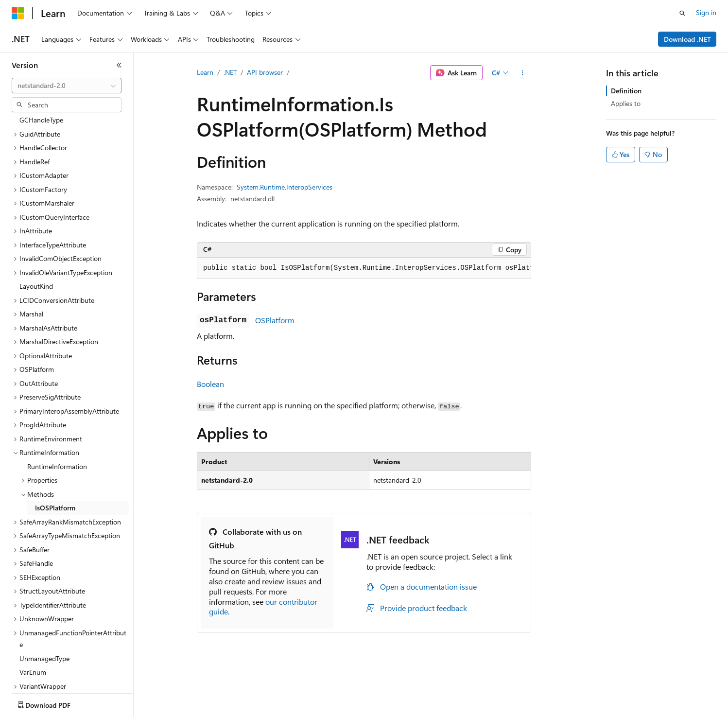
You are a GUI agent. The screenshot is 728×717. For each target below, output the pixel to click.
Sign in (706, 12)
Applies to (626, 103)
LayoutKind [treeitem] (36, 229)
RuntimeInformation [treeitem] (57, 410)
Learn (205, 72)
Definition (626, 91)
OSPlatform (275, 320)
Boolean (210, 384)
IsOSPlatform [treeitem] (55, 451)
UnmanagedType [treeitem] (44, 602)
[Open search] (682, 13)
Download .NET (687, 39)
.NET (230, 72)
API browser (265, 72)
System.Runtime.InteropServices (285, 187)
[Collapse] (119, 65)
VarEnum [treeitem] (33, 615)
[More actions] (523, 73)
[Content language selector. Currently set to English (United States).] (56, 703)
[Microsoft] (18, 13)
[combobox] (67, 86)
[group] (364, 268)
